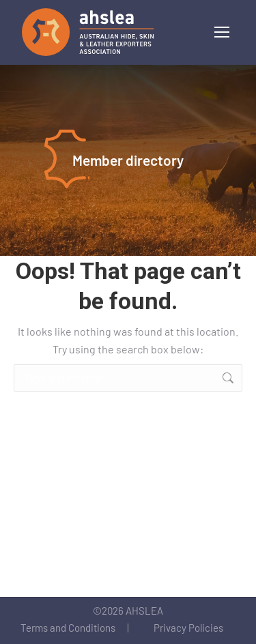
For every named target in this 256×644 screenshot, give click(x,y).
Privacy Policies (188, 628)
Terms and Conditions (68, 628)
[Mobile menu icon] (222, 32)
